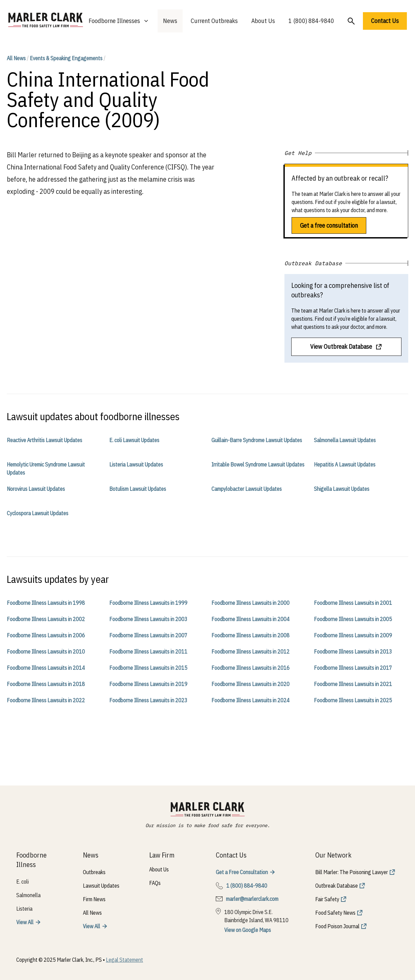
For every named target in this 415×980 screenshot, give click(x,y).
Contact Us (385, 21)
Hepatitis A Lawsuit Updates (345, 464)
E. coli (22, 882)
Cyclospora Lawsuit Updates (38, 513)
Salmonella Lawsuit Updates (345, 440)
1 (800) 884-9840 (311, 21)
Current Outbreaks (214, 21)
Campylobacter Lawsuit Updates (247, 489)
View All (25, 922)
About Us (263, 21)
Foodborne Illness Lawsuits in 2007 (148, 635)
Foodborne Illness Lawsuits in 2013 (353, 652)
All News (16, 58)
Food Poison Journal (337, 926)
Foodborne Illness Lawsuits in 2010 (46, 652)
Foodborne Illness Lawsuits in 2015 (148, 668)
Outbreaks (94, 872)
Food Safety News (335, 913)
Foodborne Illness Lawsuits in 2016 (250, 668)
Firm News (94, 899)
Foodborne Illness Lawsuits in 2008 (250, 635)
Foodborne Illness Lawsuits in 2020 (250, 684)
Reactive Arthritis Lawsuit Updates (44, 440)
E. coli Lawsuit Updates (134, 440)
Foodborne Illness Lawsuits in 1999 (148, 603)
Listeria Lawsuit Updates (136, 464)
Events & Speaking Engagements (66, 58)
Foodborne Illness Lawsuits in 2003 (148, 619)
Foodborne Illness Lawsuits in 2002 (46, 619)
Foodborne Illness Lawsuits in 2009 (353, 635)
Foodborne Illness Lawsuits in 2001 (353, 603)
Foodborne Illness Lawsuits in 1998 (46, 603)
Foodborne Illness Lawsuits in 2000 (250, 603)
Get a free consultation (329, 225)
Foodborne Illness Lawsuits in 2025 (353, 700)
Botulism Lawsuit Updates (138, 489)
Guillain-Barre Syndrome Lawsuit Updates (257, 440)
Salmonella (28, 895)
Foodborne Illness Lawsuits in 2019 (148, 684)
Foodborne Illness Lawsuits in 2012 (250, 652)
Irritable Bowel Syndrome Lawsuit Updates (258, 464)
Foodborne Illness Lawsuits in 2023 (148, 700)
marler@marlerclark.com (252, 899)
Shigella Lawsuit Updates (342, 489)
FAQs (155, 883)
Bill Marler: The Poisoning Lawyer (352, 872)
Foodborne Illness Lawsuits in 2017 (353, 668)
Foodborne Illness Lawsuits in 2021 (353, 684)
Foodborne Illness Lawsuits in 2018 (46, 684)
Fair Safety (327, 899)
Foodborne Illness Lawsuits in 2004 (250, 619)
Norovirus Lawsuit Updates (36, 489)
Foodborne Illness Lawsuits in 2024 (250, 700)
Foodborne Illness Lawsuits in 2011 (148, 652)
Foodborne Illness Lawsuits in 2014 (46, 668)
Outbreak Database (337, 886)
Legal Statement (124, 960)
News (170, 21)
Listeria (24, 909)
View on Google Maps (248, 930)
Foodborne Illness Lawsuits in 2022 (46, 700)
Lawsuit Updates (101, 886)
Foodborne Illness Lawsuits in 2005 (353, 619)
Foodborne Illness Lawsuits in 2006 (46, 635)
